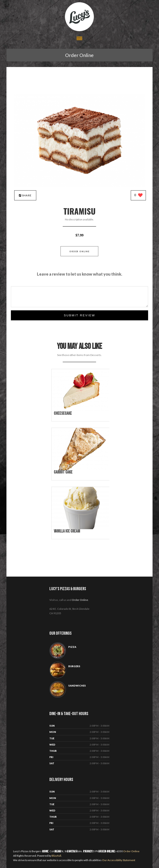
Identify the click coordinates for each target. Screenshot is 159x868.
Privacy (88, 851)
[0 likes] (138, 196)
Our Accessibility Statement (118, 860)
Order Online (79, 55)
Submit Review (79, 315)
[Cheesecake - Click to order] (81, 410)
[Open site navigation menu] (79, 39)
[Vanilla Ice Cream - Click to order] (81, 528)
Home (45, 851)
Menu (58, 851)
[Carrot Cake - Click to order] (81, 469)
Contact (72, 851)
